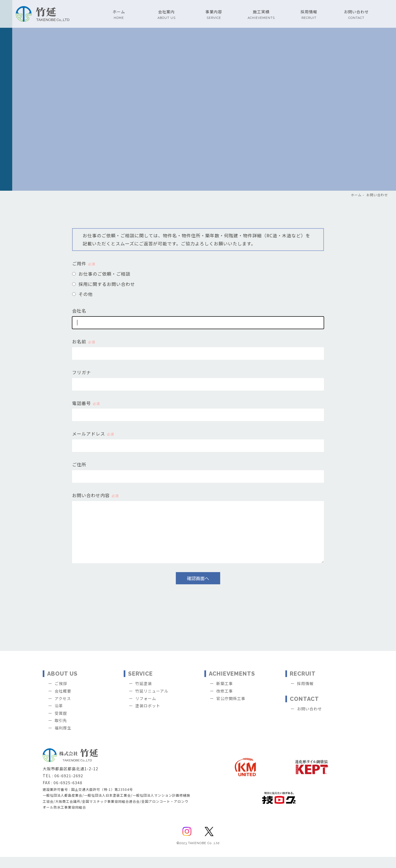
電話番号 (86, 403)
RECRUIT (303, 685)
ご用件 (84, 263)
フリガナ (82, 372)
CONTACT (304, 710)
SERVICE (140, 685)
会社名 (79, 311)
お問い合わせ (377, 195)
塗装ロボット (148, 717)
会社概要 (63, 702)
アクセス (63, 710)
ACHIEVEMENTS (232, 685)
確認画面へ (198, 589)
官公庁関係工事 (231, 710)
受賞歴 (61, 724)
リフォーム (146, 710)
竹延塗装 (144, 695)
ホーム (356, 195)
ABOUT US (62, 685)
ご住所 (79, 464)
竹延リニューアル (152, 702)
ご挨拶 (61, 695)
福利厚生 (63, 739)
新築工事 (225, 695)
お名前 (84, 341)
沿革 (59, 717)
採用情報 (305, 695)
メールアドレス (93, 434)
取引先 (61, 731)
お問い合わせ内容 (95, 495)
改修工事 (225, 702)
